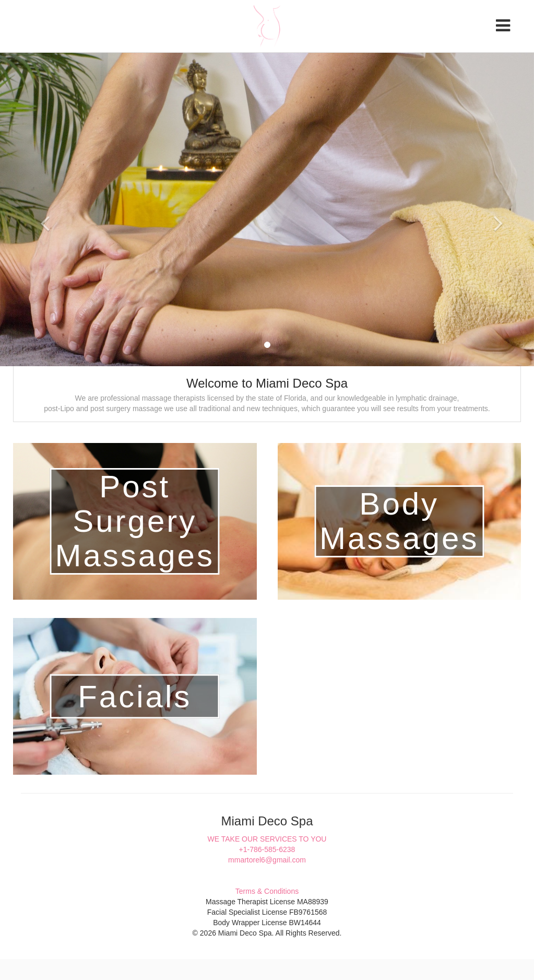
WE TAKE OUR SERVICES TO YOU (267, 839)
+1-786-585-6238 (267, 849)
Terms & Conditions (267, 891)
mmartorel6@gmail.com (267, 860)
